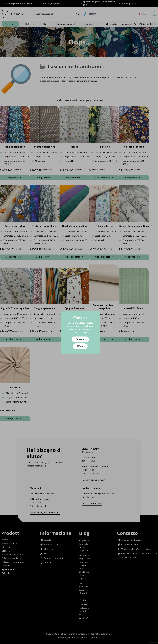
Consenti (80, 339)
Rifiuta (80, 346)
